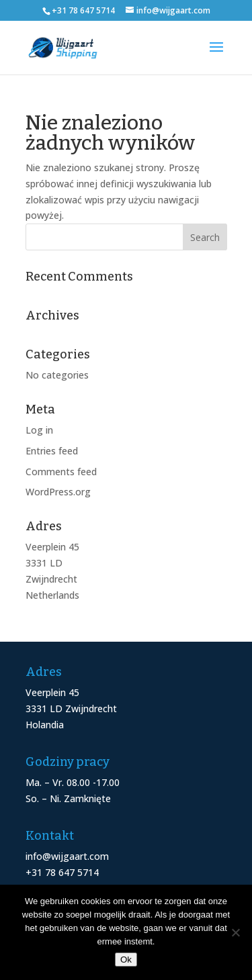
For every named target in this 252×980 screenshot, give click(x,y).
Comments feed (61, 472)
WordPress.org (58, 492)
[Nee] (235, 932)
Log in (39, 430)
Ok (126, 960)
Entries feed (52, 451)
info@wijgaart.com (67, 856)
